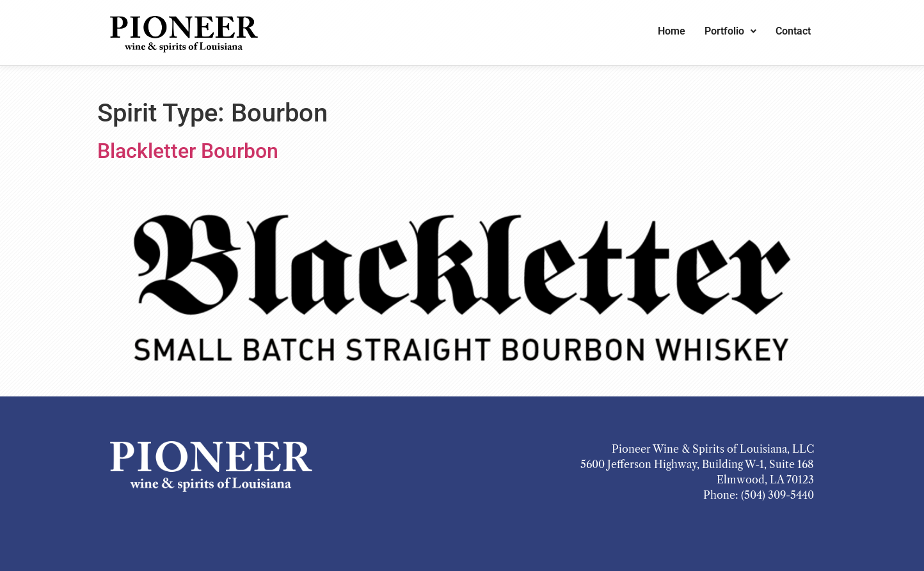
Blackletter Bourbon (188, 151)
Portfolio (730, 31)
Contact (793, 31)
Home (672, 31)
